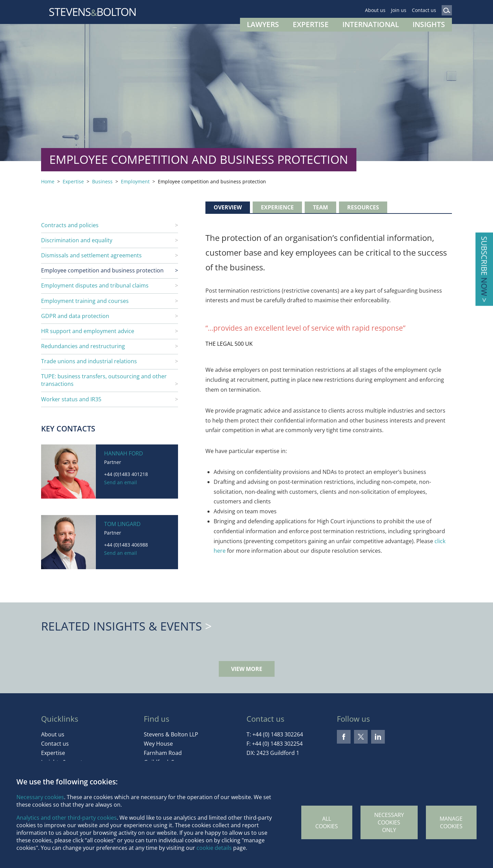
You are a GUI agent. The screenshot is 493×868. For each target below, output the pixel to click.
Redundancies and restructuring (83, 346)
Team (320, 207)
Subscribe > (484, 269)
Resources (363, 207)
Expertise (311, 24)
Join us (399, 10)
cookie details (214, 848)
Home (48, 181)
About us (375, 10)
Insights (429, 24)
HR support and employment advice (88, 331)
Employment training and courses (85, 301)
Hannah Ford (124, 453)
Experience (277, 207)
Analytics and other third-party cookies (67, 818)
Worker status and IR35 (71, 399)
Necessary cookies (40, 797)
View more (247, 669)
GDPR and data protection (75, 316)
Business (102, 181)
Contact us (424, 10)
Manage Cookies (451, 822)
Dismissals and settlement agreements (91, 255)
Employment (135, 181)
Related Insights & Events (122, 626)
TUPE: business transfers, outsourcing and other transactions (104, 380)
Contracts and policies (70, 225)
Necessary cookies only (389, 822)
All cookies (327, 822)
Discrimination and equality (77, 240)
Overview (228, 207)
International (371, 24)
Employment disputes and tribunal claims (95, 285)
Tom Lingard (122, 524)
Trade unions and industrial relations (89, 361)
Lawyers (263, 24)
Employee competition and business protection (102, 270)
